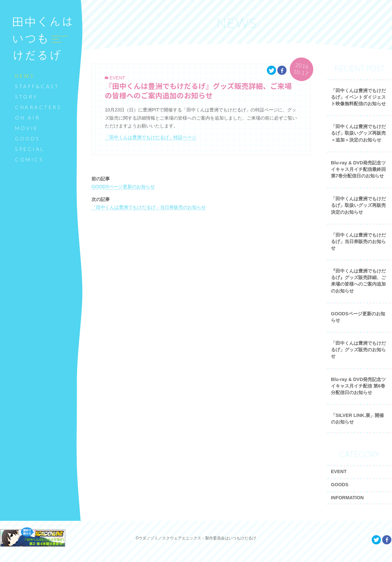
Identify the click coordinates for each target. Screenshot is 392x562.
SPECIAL (30, 149)
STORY (26, 97)
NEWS (25, 76)
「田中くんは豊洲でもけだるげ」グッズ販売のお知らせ (358, 350)
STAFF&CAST (37, 86)
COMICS (29, 159)
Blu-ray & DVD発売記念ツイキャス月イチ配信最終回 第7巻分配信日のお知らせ (358, 169)
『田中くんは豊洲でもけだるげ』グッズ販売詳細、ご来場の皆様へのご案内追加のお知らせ (198, 91)
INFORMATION (347, 498)
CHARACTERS (38, 107)
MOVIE (27, 128)
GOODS (28, 139)
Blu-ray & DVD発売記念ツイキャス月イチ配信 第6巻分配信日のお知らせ (358, 386)
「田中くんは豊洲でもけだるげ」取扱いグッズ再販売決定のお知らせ (358, 205)
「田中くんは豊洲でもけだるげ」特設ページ (151, 137)
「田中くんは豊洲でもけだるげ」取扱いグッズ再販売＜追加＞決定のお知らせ (358, 133)
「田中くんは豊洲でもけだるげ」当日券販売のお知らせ (149, 207)
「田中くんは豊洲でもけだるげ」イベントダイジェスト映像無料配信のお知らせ (358, 97)
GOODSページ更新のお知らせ (123, 187)
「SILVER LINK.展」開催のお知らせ (357, 419)
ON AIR (28, 118)
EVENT (117, 78)
